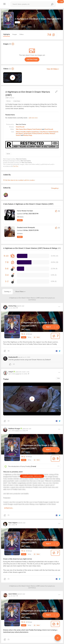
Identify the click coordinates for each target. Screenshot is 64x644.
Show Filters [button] (20, 292)
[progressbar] (22, 256)
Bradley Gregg (28, 135)
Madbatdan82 (13, 357)
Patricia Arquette (21, 132)
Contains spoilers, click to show (32, 476)
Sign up (62, 2)
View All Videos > (53, 69)
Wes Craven (19, 129)
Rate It (48, 327)
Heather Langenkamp (32, 132)
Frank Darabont (37, 129)
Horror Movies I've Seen (25, 211)
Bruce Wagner (28, 129)
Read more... (9, 508)
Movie (24, 337)
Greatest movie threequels (26, 228)
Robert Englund (53, 132)
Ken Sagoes (19, 134)
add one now (33, 118)
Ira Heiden (46, 134)
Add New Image (32, 59)
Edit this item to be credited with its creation (19, 180)
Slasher (8, 154)
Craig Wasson (44, 132)
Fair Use (16, 166)
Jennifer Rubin (28, 134)
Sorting (7, 292)
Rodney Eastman (37, 134)
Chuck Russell (20, 127)
